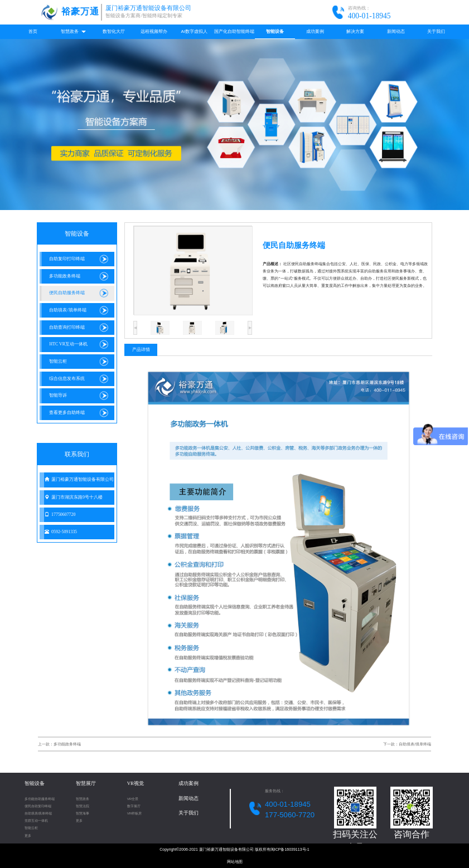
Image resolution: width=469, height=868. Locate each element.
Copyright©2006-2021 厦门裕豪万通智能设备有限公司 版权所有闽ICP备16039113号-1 (234, 849)
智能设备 (275, 31)
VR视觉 (136, 783)
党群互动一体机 (36, 820)
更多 (28, 835)
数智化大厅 (114, 31)
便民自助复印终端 (38, 806)
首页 (33, 31)
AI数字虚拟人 (194, 31)
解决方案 (355, 31)
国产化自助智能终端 (234, 31)
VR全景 (133, 799)
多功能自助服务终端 (40, 799)
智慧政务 (73, 31)
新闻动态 (396, 31)
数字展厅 (134, 806)
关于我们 (436, 31)
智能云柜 (31, 828)
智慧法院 (83, 806)
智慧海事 (83, 813)
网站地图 (235, 862)
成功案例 (315, 31)
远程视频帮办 (154, 31)
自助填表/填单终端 (38, 813)
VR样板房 (135, 813)
